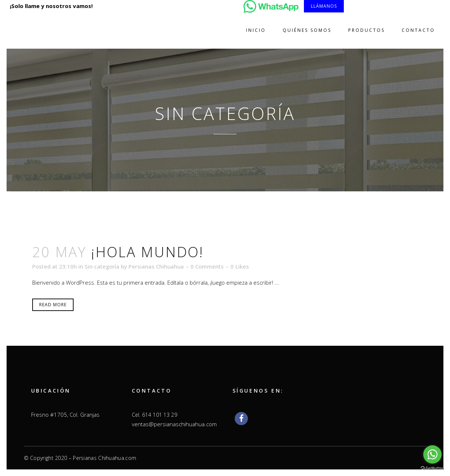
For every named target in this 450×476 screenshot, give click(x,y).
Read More (53, 305)
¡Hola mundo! (147, 252)
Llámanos (324, 6)
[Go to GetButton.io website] (432, 468)
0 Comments (207, 266)
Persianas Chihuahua (156, 266)
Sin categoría (102, 266)
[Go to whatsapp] (432, 454)
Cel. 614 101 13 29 (155, 415)
